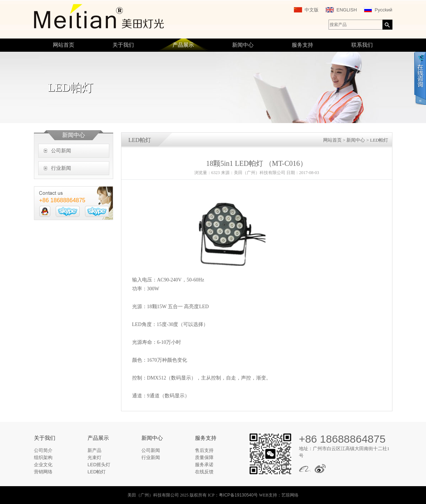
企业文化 (43, 465)
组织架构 (43, 457)
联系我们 (362, 45)
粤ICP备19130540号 (238, 495)
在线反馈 (204, 472)
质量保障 (204, 457)
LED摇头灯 (99, 465)
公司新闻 (61, 151)
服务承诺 (204, 465)
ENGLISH (347, 10)
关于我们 (123, 45)
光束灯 (94, 457)
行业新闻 (61, 168)
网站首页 (64, 45)
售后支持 (204, 450)
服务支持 (302, 45)
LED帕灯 (97, 472)
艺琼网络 (290, 495)
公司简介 (43, 450)
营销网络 (43, 472)
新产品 (94, 450)
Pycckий (383, 10)
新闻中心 (243, 45)
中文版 (312, 10)
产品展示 (183, 45)
